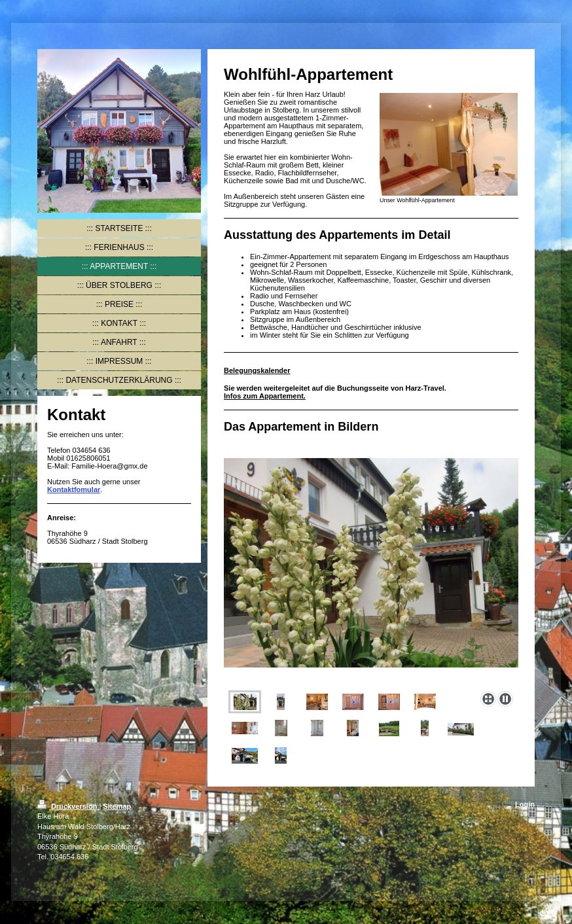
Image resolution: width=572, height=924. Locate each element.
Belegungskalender (257, 370)
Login (525, 804)
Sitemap (117, 806)
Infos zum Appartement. (265, 396)
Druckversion (68, 806)
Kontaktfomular (74, 489)
